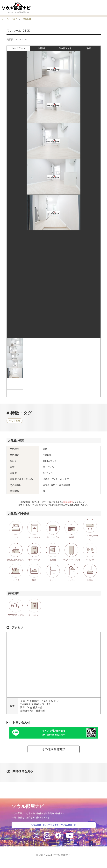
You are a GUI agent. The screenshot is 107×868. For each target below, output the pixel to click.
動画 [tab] (89, 48)
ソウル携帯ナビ (69, 825)
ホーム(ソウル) (9, 19)
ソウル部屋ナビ (38, 825)
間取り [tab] (46, 48)
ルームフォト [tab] (21, 48)
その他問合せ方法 (54, 749)
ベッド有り (14, 421)
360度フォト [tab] (68, 48)
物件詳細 (26, 19)
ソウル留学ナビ (54, 825)
